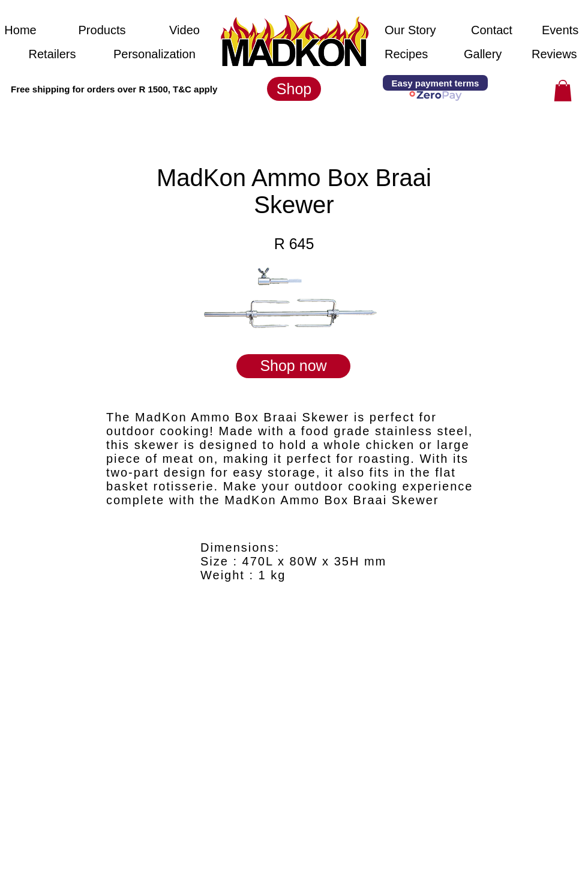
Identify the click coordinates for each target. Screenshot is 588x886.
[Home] (20, 30)
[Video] (184, 30)
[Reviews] (554, 54)
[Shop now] (293, 366)
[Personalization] (154, 54)
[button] (102, 89)
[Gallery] (483, 54)
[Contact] (493, 30)
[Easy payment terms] (435, 83)
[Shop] (294, 89)
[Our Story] (412, 30)
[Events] (560, 30)
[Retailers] (52, 54)
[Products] (102, 30)
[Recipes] (407, 54)
